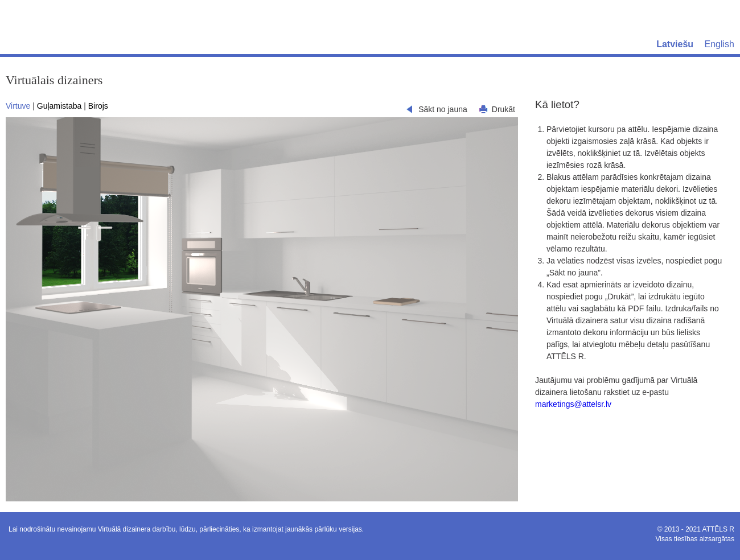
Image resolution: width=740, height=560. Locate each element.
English (720, 44)
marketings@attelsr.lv (573, 404)
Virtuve (18, 106)
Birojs (98, 106)
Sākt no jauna (443, 109)
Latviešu (675, 44)
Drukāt (503, 109)
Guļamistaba (59, 106)
